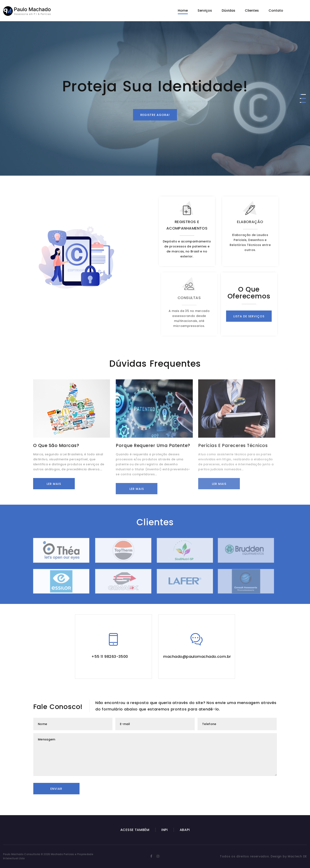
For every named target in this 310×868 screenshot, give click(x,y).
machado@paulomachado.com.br (197, 656)
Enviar (56, 789)
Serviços (205, 11)
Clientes (252, 11)
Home (183, 11)
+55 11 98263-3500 (110, 656)
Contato (276, 11)
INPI (165, 830)
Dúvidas (228, 11)
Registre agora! (155, 115)
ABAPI (185, 830)
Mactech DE (297, 856)
